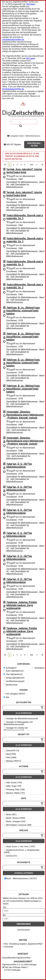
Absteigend (38, 668)
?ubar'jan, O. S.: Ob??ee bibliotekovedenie (19, 465)
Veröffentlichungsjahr (14, 681)
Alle (6, 697)
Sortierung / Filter (34, 145)
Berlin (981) (10, 815)
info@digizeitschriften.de (13, 39)
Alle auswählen (24, 713)
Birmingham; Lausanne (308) (18, 825)
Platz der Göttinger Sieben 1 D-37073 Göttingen (16, 969)
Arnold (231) (11, 856)
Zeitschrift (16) (12, 751)
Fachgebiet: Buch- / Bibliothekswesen (24, 136)
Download (9, 947)
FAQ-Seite (30, 4)
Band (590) (10, 754)
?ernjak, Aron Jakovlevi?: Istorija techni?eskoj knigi (24, 171)
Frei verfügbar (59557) (14, 694)
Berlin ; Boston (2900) (15, 818)
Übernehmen (24, 924)
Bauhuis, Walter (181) (15, 793)
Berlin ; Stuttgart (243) (15, 821)
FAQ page (30, 58)
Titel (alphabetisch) (13, 674)
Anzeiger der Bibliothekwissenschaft (21, 719)
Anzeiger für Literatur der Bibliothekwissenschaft (16, 729)
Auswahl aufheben (24, 873)
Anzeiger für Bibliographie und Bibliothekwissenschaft (18, 723)
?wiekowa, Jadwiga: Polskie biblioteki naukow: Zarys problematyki (22, 605)
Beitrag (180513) (13, 761)
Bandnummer (11, 685)
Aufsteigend (10, 668)
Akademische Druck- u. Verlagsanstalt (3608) (22, 851)
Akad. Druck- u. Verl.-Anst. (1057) (20, 847)
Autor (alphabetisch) (14, 671)
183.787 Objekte (13, 145)
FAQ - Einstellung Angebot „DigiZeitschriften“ (24, 944)
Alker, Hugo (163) (13, 786)
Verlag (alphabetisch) (14, 678)
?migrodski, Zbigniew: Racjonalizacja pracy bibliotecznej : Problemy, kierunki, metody (25, 415)
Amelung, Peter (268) (15, 789)
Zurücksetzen (24, 930)
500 (31, 165)
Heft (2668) (10, 758)
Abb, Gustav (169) (13, 783)
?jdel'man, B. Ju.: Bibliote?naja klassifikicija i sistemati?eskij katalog (23, 311)
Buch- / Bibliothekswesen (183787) (21, 879)
